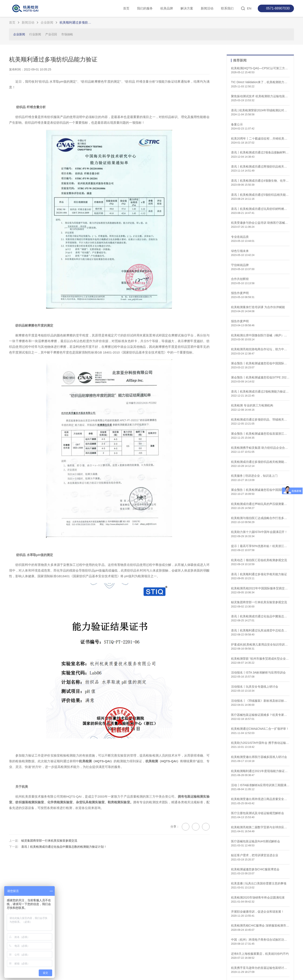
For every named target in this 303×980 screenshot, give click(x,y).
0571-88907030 (278, 8)
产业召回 (51, 34)
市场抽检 (67, 34)
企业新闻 (47, 22)
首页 (126, 8)
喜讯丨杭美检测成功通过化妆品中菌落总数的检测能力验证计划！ (64, 870)
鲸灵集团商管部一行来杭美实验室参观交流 (49, 864)
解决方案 (187, 8)
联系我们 (227, 8)
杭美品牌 (167, 8)
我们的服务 (145, 8)
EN (249, 8)
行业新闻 (35, 34)
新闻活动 (207, 8)
